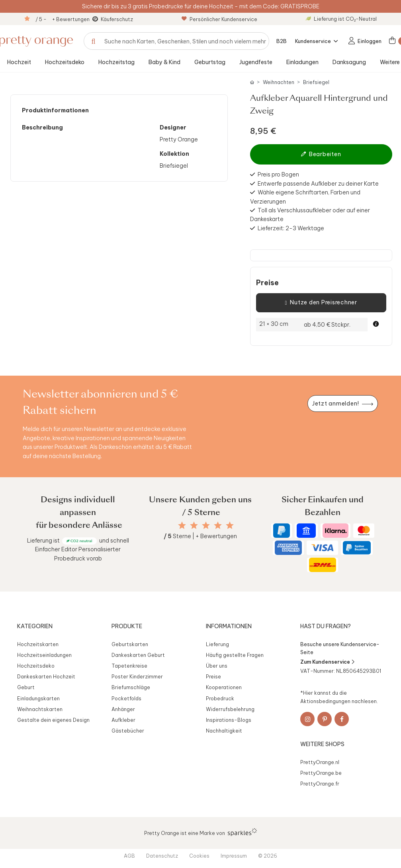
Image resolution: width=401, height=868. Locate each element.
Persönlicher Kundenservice (219, 19)
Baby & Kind (164, 62)
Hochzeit (19, 62)
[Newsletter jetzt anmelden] (342, 404)
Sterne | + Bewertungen (200, 536)
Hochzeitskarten (38, 644)
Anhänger (123, 709)
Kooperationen (224, 687)
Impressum (234, 856)
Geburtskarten (130, 644)
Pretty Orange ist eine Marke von (200, 832)
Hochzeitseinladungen (44, 655)
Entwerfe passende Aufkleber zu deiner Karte (318, 184)
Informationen (229, 626)
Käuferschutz (117, 19)
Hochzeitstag (116, 62)
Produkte (127, 626)
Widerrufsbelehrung (230, 709)
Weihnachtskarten (40, 709)
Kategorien (35, 626)
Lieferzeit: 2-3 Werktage (291, 228)
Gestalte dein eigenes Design (53, 720)
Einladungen (302, 62)
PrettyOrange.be (321, 773)
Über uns (217, 666)
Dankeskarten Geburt (138, 655)
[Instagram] (307, 719)
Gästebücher (128, 731)
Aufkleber (123, 720)
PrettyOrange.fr (320, 784)
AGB (129, 856)
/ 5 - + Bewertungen (63, 19)
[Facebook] (342, 719)
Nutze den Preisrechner (321, 303)
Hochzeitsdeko (65, 62)
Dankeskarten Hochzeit (46, 676)
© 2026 (268, 856)
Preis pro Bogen (278, 174)
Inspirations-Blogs (229, 720)
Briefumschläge (131, 687)
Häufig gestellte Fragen (235, 655)
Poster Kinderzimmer (137, 676)
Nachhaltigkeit (224, 731)
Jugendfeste (256, 62)
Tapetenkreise (129, 666)
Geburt (26, 687)
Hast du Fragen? (326, 626)
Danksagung (349, 62)
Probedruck (220, 698)
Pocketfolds (126, 698)
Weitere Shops (322, 744)
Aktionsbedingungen (325, 701)
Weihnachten (279, 82)
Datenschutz (162, 856)
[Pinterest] (325, 719)
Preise (267, 283)
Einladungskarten (38, 698)
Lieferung (217, 644)
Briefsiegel (316, 82)
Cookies (199, 856)
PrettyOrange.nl (320, 762)
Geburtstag (210, 62)
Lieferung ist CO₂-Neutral (341, 19)
